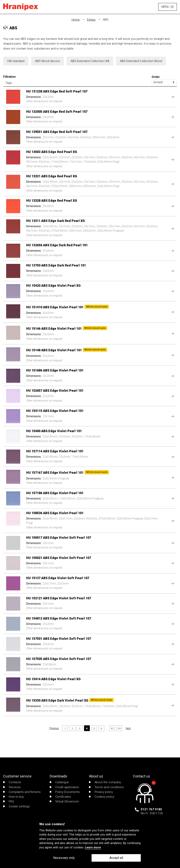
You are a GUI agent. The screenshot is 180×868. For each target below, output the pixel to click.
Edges (91, 20)
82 (112, 728)
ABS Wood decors (47, 61)
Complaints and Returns (22, 792)
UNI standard (16, 61)
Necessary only (64, 858)
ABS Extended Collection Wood (141, 61)
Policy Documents (65, 792)
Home (76, 20)
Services (12, 787)
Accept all (116, 858)
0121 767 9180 (151, 809)
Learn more (93, 847)
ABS (106, 20)
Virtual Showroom (64, 801)
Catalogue (59, 782)
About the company (105, 782)
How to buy (13, 797)
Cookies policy (102, 797)
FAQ (9, 801)
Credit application (64, 787)
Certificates (60, 797)
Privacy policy (101, 792)
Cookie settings (16, 806)
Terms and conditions (106, 787)
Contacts (12, 782)
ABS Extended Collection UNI (90, 61)
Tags (9, 83)
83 (119, 728)
